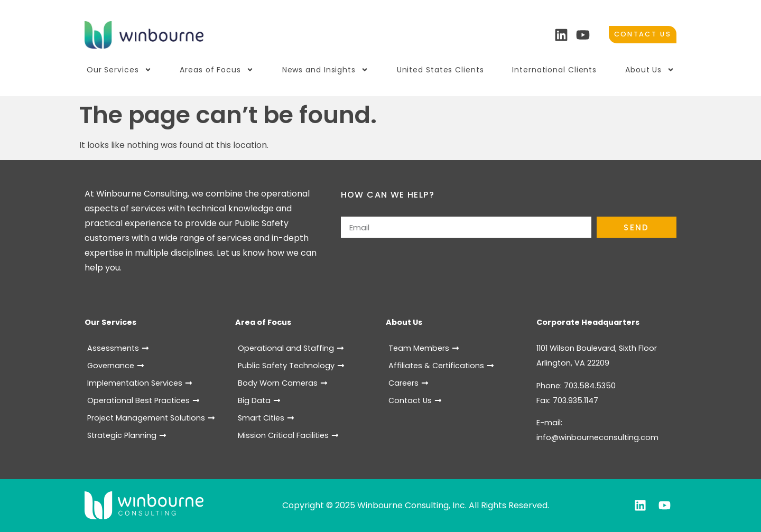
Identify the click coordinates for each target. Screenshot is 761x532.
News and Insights (325, 70)
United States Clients (440, 70)
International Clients (554, 70)
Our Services (119, 70)
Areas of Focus (217, 70)
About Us (650, 70)
